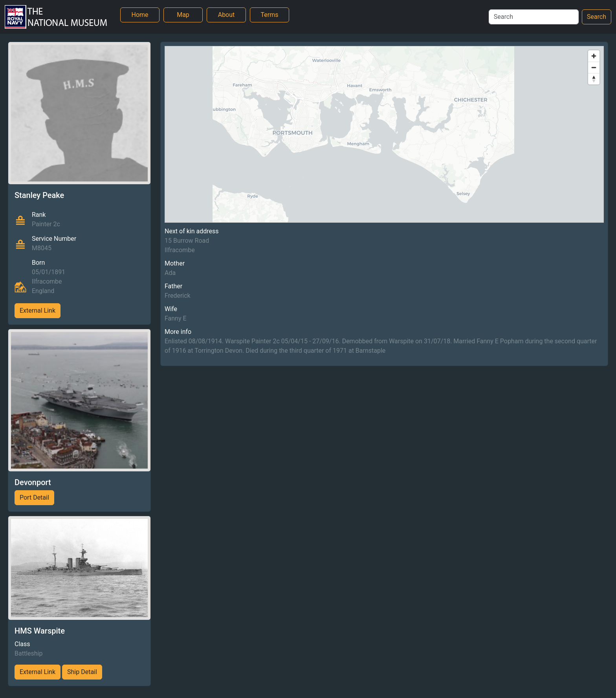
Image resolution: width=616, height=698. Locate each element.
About (226, 15)
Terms (270, 15)
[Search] (534, 17)
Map (183, 15)
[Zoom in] (594, 56)
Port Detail (34, 497)
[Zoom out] (594, 67)
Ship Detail (82, 672)
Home (140, 15)
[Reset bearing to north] (594, 79)
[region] (384, 134)
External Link (38, 311)
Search (597, 17)
